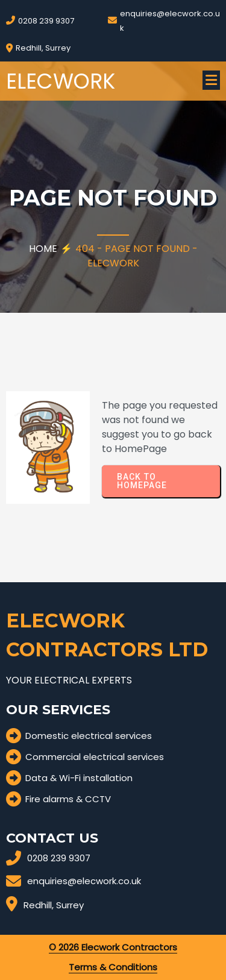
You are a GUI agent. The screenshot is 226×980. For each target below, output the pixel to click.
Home (43, 249)
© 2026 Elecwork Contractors (113, 947)
